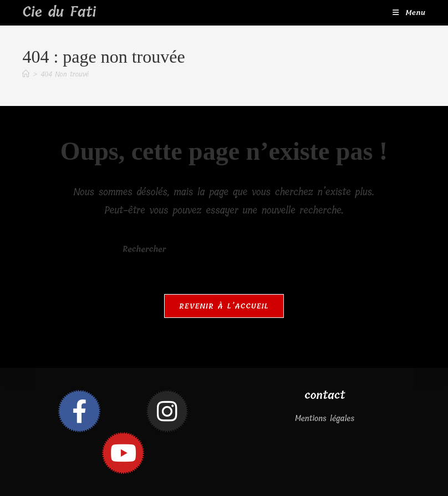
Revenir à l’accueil (224, 306)
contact (325, 395)
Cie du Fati (59, 12)
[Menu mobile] (409, 12)
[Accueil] (26, 74)
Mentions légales (325, 419)
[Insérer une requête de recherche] (224, 250)
